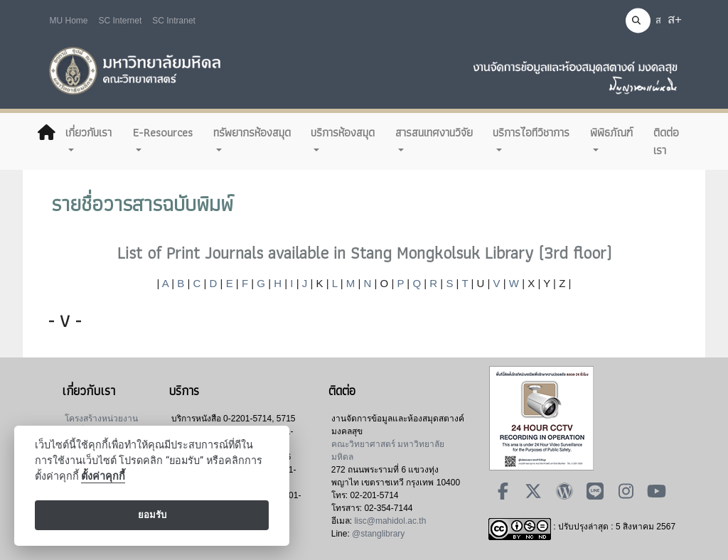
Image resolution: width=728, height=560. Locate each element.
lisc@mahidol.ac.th (390, 521)
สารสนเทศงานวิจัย (434, 132)
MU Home (69, 21)
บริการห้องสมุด (343, 132)
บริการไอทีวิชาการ (531, 132)
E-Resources (163, 132)
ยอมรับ (152, 515)
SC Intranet (174, 21)
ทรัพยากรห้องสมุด (252, 132)
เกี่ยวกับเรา (89, 132)
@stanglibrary (378, 534)
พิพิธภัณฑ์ (611, 132)
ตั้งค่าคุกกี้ (103, 476)
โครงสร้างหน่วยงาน (101, 419)
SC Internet (121, 21)
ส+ (675, 20)
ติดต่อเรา (666, 141)
